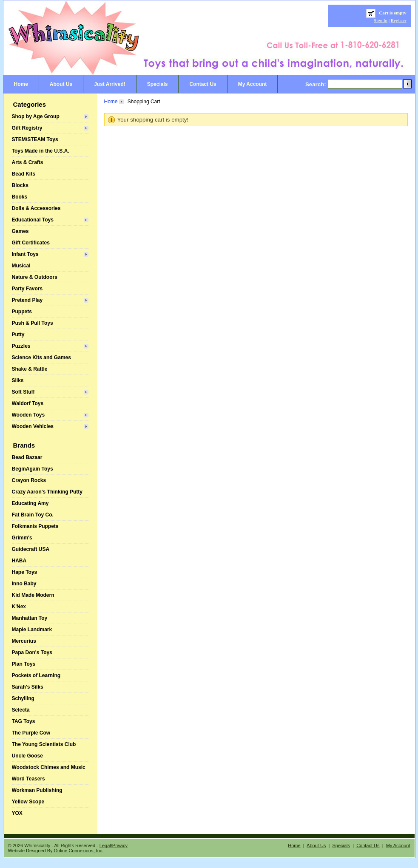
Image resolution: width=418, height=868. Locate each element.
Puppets (22, 312)
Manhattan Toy (30, 618)
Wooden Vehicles (33, 426)
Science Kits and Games (41, 357)
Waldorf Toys (28, 403)
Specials (158, 84)
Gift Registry (27, 128)
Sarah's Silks (28, 687)
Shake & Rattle (30, 369)
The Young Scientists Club (44, 744)
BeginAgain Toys (33, 469)
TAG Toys (24, 721)
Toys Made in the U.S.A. (41, 151)
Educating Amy (30, 503)
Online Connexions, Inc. (79, 851)
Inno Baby (24, 584)
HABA (19, 561)
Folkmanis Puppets (35, 526)
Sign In (381, 20)
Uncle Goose (27, 756)
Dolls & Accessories (36, 208)
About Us (61, 84)
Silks (18, 380)
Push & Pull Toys (33, 323)
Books (20, 197)
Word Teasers (28, 779)
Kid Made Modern (33, 595)
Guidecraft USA (31, 549)
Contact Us (203, 84)
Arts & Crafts (28, 162)
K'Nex (19, 607)
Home (21, 84)
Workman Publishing (37, 790)
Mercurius (24, 641)
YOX (17, 813)
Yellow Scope (28, 802)
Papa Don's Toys (32, 652)
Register (399, 20)
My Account (253, 84)
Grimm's (22, 538)
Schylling (23, 698)
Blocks (20, 185)
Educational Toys (33, 220)
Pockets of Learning (36, 675)
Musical (21, 266)
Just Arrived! (110, 84)
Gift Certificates (31, 243)
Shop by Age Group (36, 116)
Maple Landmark (32, 630)
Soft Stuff (23, 392)
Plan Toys (24, 664)
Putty (18, 335)
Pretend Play (27, 300)
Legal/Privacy (114, 845)
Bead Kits (24, 174)
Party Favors (27, 289)
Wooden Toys (28, 415)
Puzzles (21, 346)
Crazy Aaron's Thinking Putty (47, 492)
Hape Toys (25, 572)
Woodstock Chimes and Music (49, 767)
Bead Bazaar (27, 457)
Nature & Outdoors (35, 277)
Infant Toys (25, 254)
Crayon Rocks (29, 480)
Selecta (21, 710)
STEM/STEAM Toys (35, 139)
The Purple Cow (31, 733)
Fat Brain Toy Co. (33, 515)
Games (20, 231)
